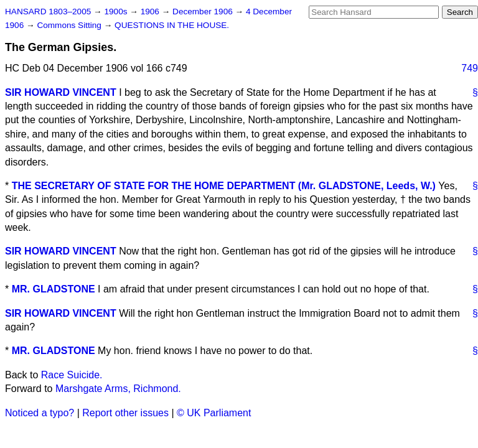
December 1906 (204, 12)
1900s (117, 12)
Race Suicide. (72, 375)
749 (470, 68)
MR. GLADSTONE (54, 289)
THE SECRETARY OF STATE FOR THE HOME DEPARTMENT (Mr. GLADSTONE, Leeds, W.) (224, 186)
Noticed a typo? (40, 413)
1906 (151, 12)
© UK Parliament (214, 413)
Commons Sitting (70, 25)
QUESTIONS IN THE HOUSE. (172, 25)
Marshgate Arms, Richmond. (118, 389)
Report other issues (125, 413)
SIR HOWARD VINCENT (61, 92)
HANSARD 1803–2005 (48, 12)
